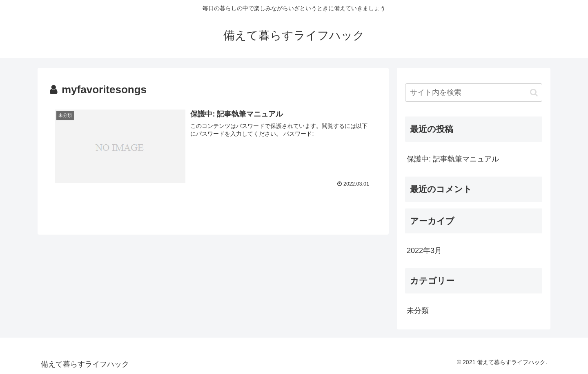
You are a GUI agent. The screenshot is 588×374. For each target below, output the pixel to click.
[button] (534, 93)
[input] (474, 93)
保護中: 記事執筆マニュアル (453, 159)
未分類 (418, 311)
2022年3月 (424, 251)
